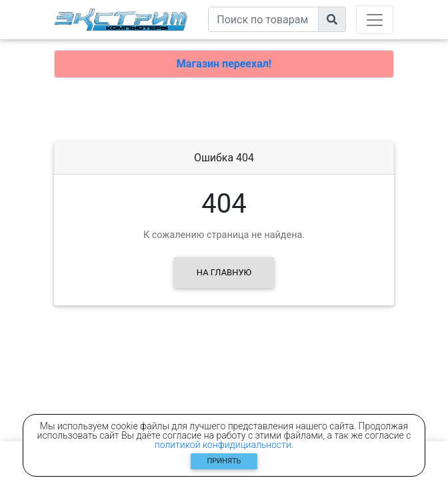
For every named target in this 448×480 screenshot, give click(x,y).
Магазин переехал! (224, 64)
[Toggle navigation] (375, 20)
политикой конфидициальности (223, 445)
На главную (224, 272)
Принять (224, 461)
